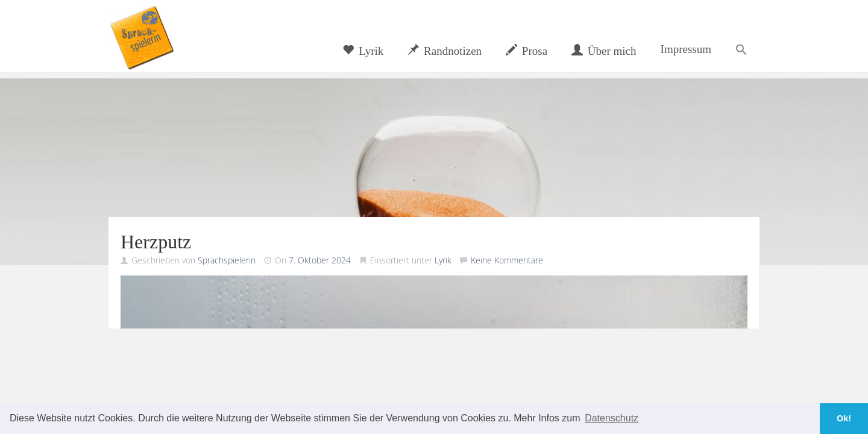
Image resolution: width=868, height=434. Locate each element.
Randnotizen (445, 51)
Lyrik (363, 51)
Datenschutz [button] (612, 418)
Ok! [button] (844, 418)
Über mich (604, 51)
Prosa (527, 51)
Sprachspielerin (227, 260)
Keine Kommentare (507, 260)
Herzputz (156, 242)
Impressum (686, 49)
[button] (741, 49)
